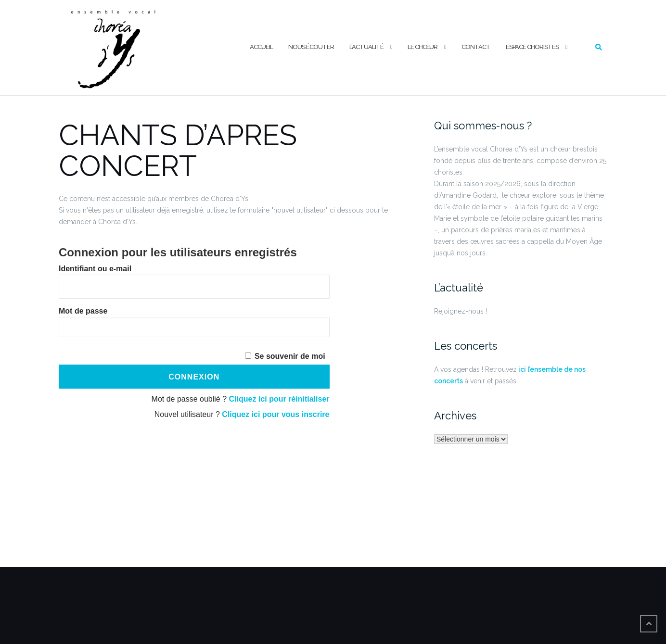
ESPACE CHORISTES (532, 47)
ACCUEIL (261, 47)
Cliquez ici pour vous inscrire (275, 414)
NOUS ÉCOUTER (311, 47)
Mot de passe (83, 311)
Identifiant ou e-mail (95, 269)
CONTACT (476, 47)
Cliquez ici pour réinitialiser (279, 399)
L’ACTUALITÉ (366, 47)
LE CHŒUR (423, 47)
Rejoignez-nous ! (461, 311)
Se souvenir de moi (290, 356)
